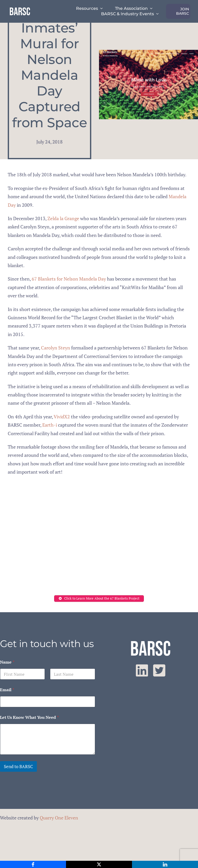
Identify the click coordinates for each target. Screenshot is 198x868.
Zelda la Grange (63, 218)
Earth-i (50, 425)
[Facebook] (33, 864)
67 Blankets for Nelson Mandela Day (69, 279)
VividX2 (62, 417)
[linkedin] (142, 671)
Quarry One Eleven (59, 818)
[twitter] (159, 671)
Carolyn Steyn (56, 348)
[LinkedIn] (165, 864)
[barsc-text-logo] (20, 8)
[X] (99, 864)
